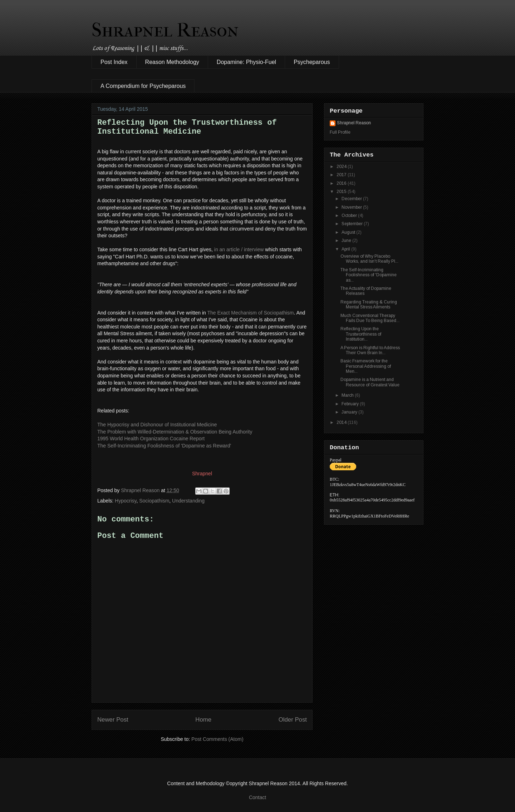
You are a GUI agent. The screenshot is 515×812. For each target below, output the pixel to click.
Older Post (293, 720)
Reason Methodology (172, 62)
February (351, 404)
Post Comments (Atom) (217, 739)
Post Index (114, 62)
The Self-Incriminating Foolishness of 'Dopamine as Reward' (164, 446)
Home (203, 720)
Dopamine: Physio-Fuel (246, 62)
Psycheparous (312, 62)
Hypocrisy (126, 501)
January (350, 412)
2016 (342, 183)
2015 (342, 192)
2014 (342, 422)
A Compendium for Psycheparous (143, 86)
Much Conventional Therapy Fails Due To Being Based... (370, 318)
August (349, 232)
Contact (257, 797)
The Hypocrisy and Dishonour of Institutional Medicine (157, 425)
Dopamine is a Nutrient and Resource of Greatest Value (370, 382)
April (346, 249)
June (347, 241)
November (352, 207)
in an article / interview (239, 249)
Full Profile (340, 132)
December (352, 199)
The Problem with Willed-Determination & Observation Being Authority (175, 432)
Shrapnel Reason (165, 30)
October (350, 216)
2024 (342, 167)
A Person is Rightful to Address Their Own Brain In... (370, 350)
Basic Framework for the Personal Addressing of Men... (366, 366)
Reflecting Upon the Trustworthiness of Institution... (361, 334)
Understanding (188, 501)
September (353, 224)
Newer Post (113, 720)
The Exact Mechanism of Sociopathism (250, 313)
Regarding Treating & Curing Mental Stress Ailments (369, 304)
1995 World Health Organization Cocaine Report (151, 439)
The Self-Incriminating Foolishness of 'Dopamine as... (369, 275)
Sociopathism (154, 501)
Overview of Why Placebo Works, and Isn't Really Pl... (369, 259)
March (348, 395)
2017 (342, 175)
